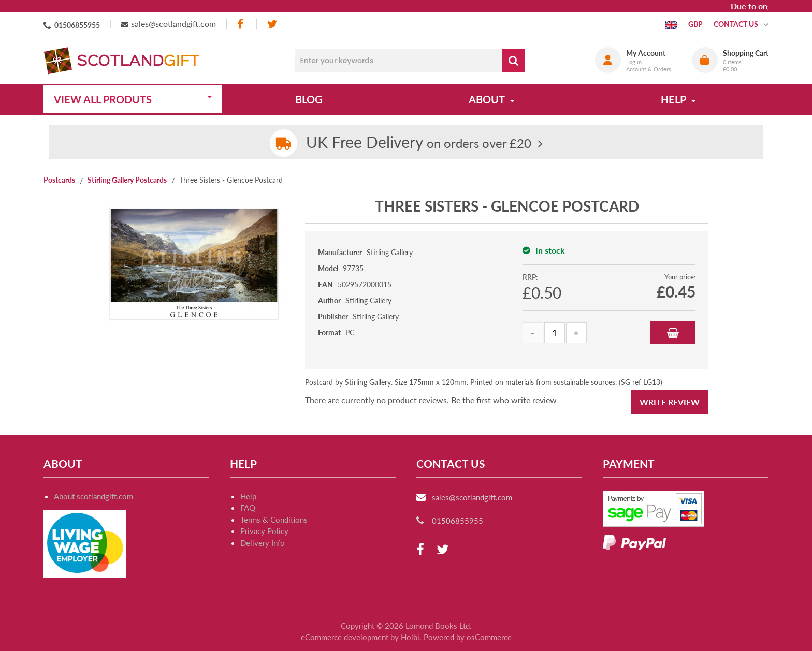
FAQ (248, 508)
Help (248, 496)
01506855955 (77, 25)
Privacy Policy (264, 531)
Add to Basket (673, 333)
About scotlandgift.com (93, 496)
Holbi (410, 637)
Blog (309, 99)
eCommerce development (345, 637)
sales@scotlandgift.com (173, 24)
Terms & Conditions (274, 520)
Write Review (670, 402)
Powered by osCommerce (468, 637)
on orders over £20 (419, 143)
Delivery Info (263, 543)
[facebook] (241, 24)
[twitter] (272, 24)
